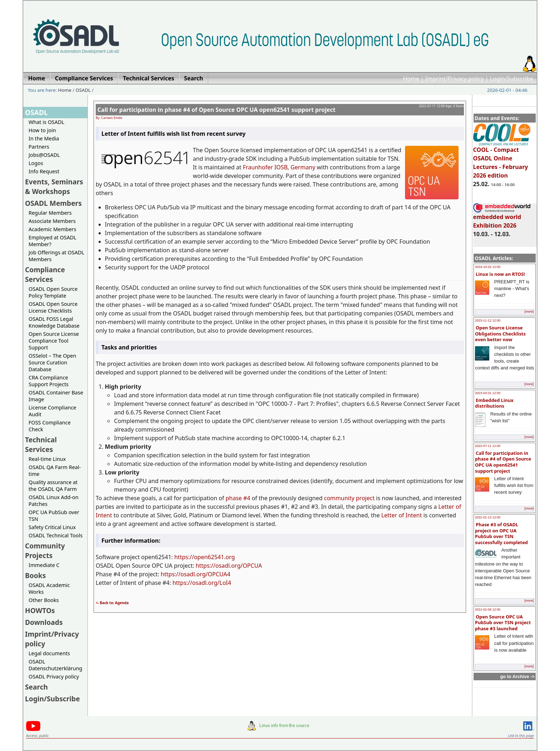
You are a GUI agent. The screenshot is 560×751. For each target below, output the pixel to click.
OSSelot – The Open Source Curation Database (52, 362)
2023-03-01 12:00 (488, 393)
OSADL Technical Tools (56, 535)
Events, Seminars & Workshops (54, 186)
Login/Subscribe (512, 79)
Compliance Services (45, 274)
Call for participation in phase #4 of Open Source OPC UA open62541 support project (503, 462)
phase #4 (238, 498)
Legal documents (49, 653)
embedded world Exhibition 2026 (502, 218)
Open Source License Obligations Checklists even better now (500, 334)
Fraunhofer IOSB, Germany (279, 167)
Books (35, 575)
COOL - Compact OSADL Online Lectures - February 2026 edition (502, 159)
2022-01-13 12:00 (488, 517)
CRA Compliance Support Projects (49, 381)
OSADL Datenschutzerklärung (55, 665)
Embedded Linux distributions (494, 403)
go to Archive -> (517, 677)
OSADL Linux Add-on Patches (54, 501)
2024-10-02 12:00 (488, 267)
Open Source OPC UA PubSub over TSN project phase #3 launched (503, 623)
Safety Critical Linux (52, 527)
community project (349, 498)
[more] (529, 312)
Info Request (44, 171)
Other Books (44, 600)
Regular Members (50, 213)
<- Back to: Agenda (112, 603)
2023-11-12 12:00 (488, 320)
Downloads (44, 622)
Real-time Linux (47, 459)
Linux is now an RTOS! (500, 274)
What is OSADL (46, 122)
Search (36, 687)
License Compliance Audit (52, 411)
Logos (36, 163)
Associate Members (52, 221)
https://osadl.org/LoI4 (202, 583)
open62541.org (214, 557)
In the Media (44, 138)
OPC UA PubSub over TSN (54, 516)
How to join (42, 130)
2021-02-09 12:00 (488, 610)
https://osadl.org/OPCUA (229, 566)
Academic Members (52, 229)
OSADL (83, 90)
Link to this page (521, 736)
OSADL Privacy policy (54, 677)
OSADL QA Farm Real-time (55, 471)
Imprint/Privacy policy (455, 79)
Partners (39, 147)
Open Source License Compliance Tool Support (54, 341)
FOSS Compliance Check (50, 426)
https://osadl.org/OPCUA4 (196, 574)
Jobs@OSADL (44, 155)
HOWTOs (40, 610)
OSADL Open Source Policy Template (53, 292)
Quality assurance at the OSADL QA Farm (53, 486)
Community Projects (45, 551)
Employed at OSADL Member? (52, 241)
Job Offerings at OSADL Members (56, 256)
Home (411, 79)
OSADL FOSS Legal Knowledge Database (54, 322)
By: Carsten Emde (109, 118)
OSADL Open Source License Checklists (53, 307)
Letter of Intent (401, 515)
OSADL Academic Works (49, 588)
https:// (184, 557)
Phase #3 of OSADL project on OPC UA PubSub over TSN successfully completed (501, 533)
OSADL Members (53, 203)
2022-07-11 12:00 (488, 446)
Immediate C (44, 565)
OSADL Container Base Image (56, 396)
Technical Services (41, 444)
